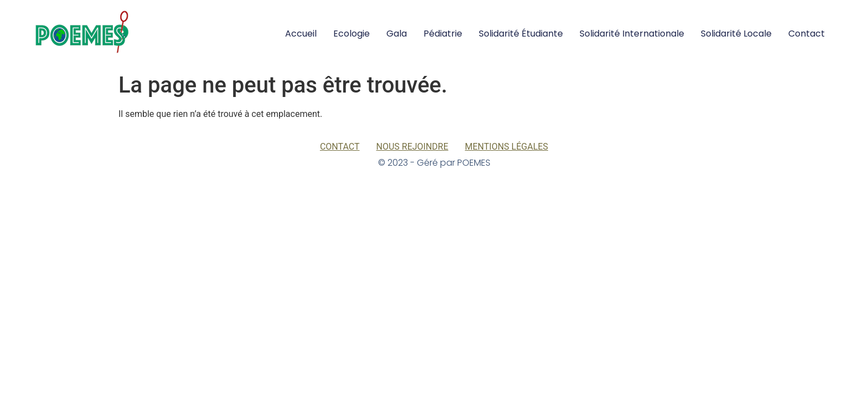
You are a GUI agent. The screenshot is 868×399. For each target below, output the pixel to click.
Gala (397, 34)
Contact (807, 34)
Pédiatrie (443, 34)
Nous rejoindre (412, 147)
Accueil (301, 34)
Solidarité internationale (632, 34)
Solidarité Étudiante (521, 34)
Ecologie (352, 34)
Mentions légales (507, 147)
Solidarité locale (736, 34)
